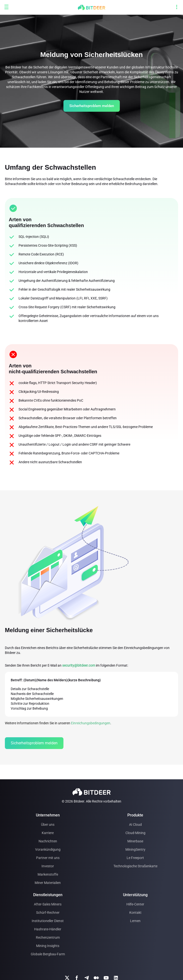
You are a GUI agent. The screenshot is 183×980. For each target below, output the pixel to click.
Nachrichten (48, 841)
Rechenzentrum (48, 937)
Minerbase (135, 841)
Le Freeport (135, 858)
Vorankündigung (48, 849)
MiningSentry (135, 849)
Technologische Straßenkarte (135, 866)
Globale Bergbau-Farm (48, 954)
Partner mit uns (48, 858)
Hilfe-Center (135, 904)
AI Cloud (135, 825)
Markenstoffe (48, 874)
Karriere (48, 833)
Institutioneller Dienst (48, 921)
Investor (48, 866)
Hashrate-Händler (48, 929)
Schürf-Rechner (48, 913)
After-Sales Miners (48, 904)
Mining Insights (48, 946)
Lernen (135, 921)
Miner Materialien (48, 883)
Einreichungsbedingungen (91, 723)
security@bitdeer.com (79, 665)
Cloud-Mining (135, 833)
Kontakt (135, 913)
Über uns (48, 825)
